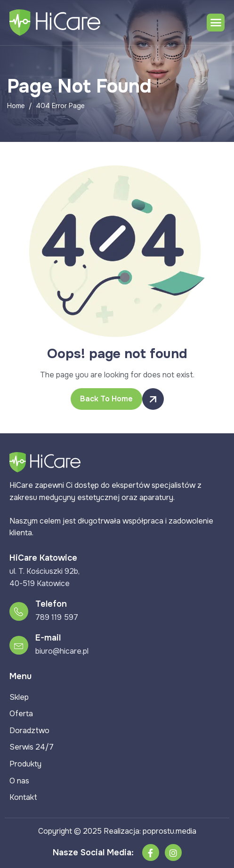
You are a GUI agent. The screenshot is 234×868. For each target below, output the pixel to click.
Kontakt (23, 797)
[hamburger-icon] (216, 23)
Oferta (21, 714)
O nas (19, 781)
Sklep (19, 697)
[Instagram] (173, 852)
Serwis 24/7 (32, 747)
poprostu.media (169, 831)
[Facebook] (151, 852)
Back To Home (111, 399)
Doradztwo (29, 731)
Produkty (25, 764)
